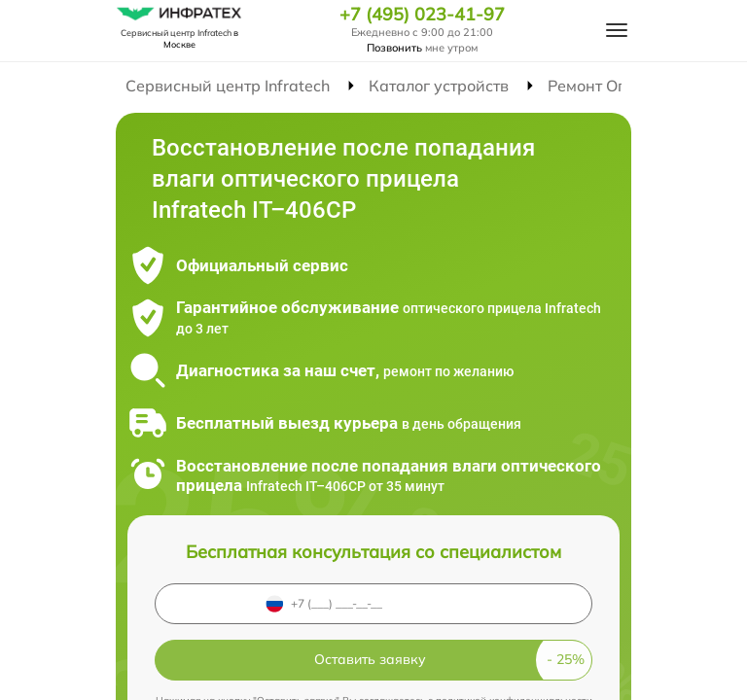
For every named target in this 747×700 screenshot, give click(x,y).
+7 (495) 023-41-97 (422, 15)
